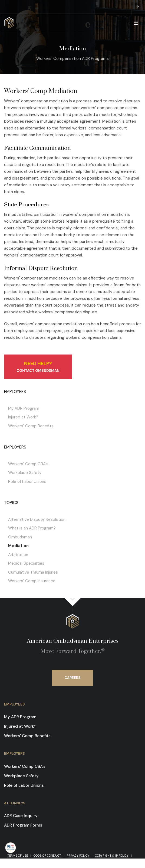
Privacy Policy (78, 856)
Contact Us (19, 861)
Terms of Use (18, 856)
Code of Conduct (47, 856)
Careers (72, 678)
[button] (136, 23)
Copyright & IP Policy (112, 856)
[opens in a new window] (138, 7)
